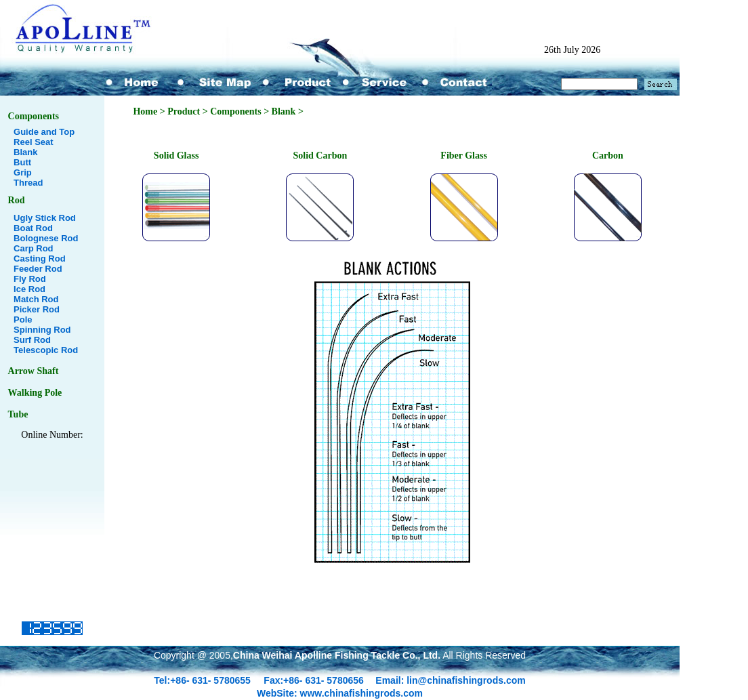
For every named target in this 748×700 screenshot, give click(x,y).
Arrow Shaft (34, 371)
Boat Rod (33, 228)
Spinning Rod (42, 330)
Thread (28, 183)
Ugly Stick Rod (45, 218)
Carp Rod (34, 248)
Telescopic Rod (46, 350)
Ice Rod (29, 289)
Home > (150, 111)
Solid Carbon (320, 156)
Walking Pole (35, 393)
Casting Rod (40, 259)
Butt (22, 162)
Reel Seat (34, 142)
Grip (23, 172)
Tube (18, 414)
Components (34, 116)
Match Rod (36, 299)
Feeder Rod (38, 269)
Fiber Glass (464, 156)
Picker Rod (37, 309)
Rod (17, 200)
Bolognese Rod (46, 238)
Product (184, 111)
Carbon (608, 156)
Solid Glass (176, 156)
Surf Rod (32, 340)
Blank (25, 152)
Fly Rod (30, 279)
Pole (23, 320)
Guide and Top (44, 132)
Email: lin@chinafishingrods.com (450, 680)
